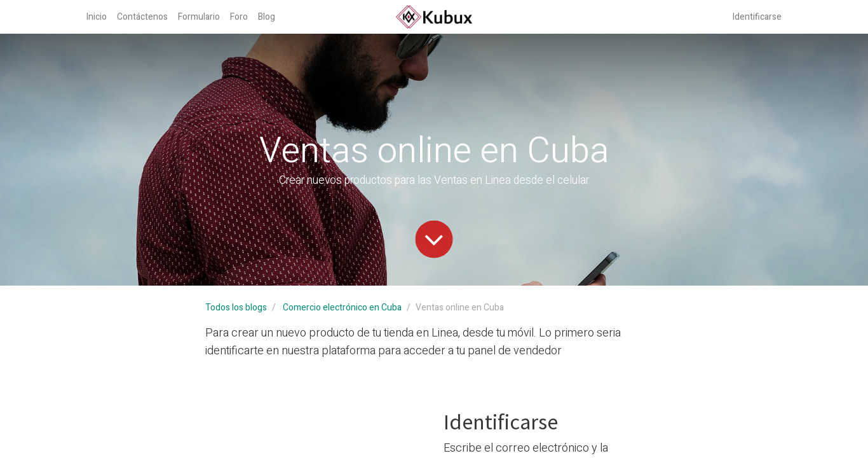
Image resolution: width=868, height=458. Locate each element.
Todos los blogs (236, 308)
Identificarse (757, 17)
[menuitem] (97, 17)
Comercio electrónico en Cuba (342, 308)
